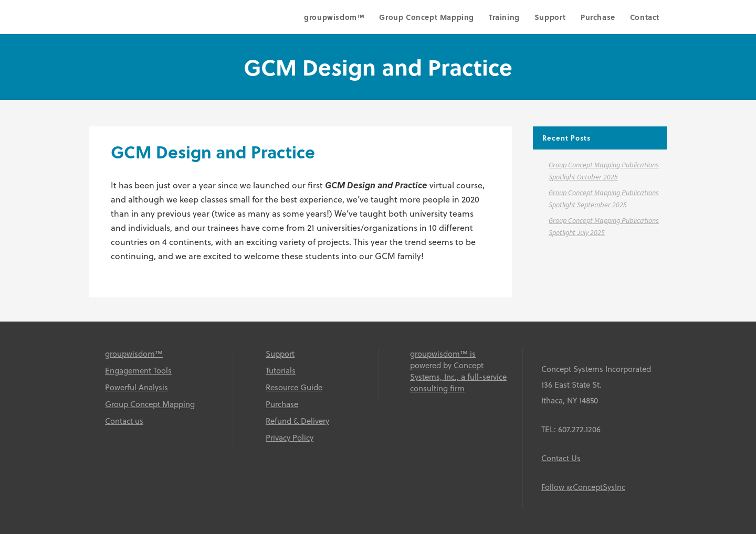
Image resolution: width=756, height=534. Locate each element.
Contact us (124, 421)
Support (280, 354)
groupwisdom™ (134, 354)
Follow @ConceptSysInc (583, 487)
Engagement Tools (138, 370)
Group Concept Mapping (150, 404)
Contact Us (561, 458)
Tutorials (281, 370)
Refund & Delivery (297, 421)
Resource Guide (294, 387)
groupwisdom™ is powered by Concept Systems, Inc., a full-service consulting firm (458, 371)
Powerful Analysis (136, 387)
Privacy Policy (290, 437)
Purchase (282, 404)
